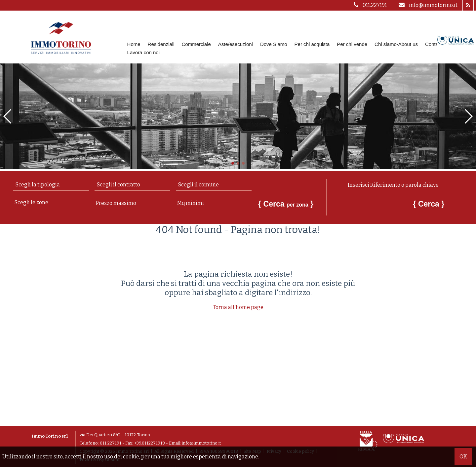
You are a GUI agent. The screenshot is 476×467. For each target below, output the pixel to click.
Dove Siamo (274, 44)
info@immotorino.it (427, 5)
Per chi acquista (312, 44)
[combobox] (51, 185)
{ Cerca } (286, 204)
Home (134, 44)
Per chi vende (352, 44)
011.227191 (369, 5)
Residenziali (161, 44)
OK (463, 457)
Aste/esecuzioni (236, 44)
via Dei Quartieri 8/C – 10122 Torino (115, 435)
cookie (131, 457)
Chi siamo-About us (396, 44)
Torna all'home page (238, 307)
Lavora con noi (143, 52)
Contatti (434, 44)
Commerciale (196, 44)
